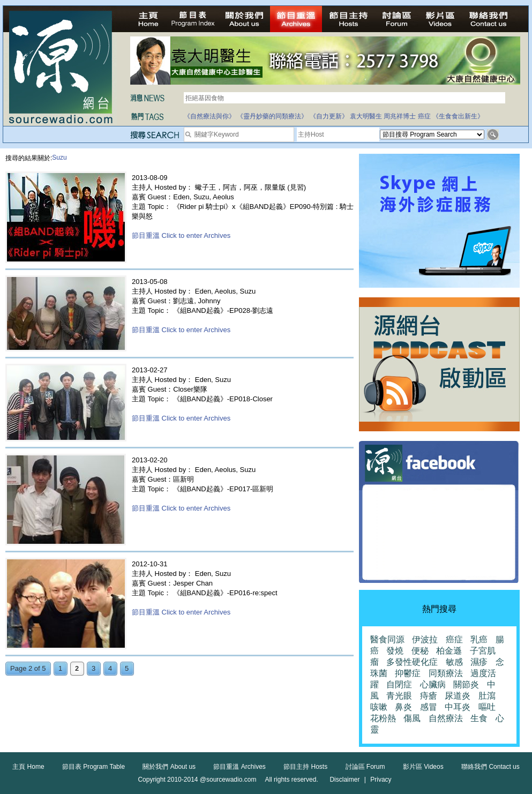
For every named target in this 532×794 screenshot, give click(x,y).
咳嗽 (379, 707)
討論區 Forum (365, 767)
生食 (479, 718)
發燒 (395, 651)
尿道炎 (458, 696)
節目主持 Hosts (305, 767)
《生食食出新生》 (458, 116)
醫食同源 (387, 639)
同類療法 (446, 673)
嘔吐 (487, 707)
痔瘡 (429, 696)
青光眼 (399, 696)
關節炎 (466, 684)
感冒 (429, 707)
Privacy (381, 780)
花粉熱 (383, 718)
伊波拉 (425, 639)
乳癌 (479, 639)
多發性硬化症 (412, 662)
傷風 (412, 718)
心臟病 (433, 684)
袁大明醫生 (366, 116)
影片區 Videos (423, 767)
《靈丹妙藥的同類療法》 (272, 116)
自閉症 (399, 684)
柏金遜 (449, 651)
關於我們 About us (169, 767)
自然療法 (446, 718)
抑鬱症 (408, 673)
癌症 (424, 116)
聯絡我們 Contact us (490, 767)
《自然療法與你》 (209, 116)
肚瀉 (487, 696)
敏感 (454, 662)
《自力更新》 (329, 116)
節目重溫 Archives (239, 767)
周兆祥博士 (400, 116)
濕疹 (479, 662)
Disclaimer (344, 780)
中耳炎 (458, 707)
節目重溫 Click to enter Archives (181, 235)
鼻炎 (403, 707)
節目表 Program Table (93, 767)
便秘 (420, 651)
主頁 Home (28, 767)
